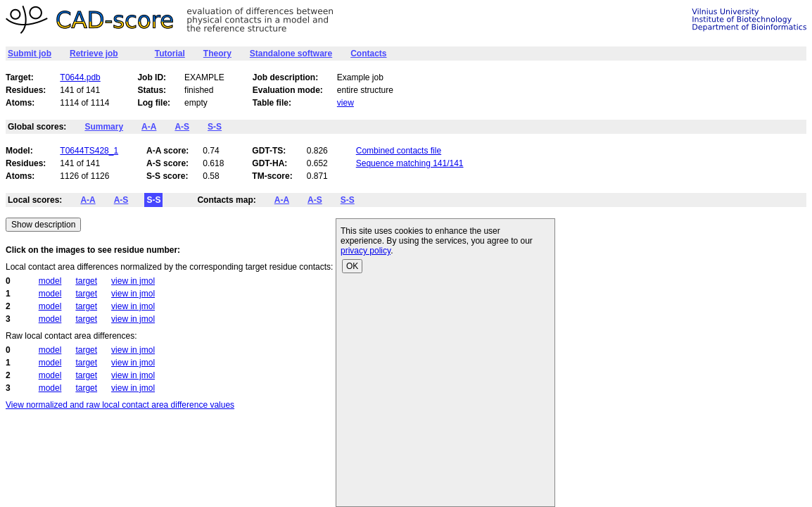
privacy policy (366, 251)
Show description (43, 225)
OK (352, 266)
